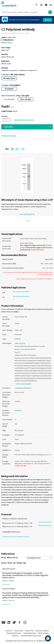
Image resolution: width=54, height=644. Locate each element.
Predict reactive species (23, 384)
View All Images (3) (27, 214)
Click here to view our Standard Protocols (16, 537)
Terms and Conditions (42, 631)
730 (16, 424)
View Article (6, 584)
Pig (25, 563)
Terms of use (29, 631)
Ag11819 (22, 343)
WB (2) (9, 558)
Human (4, 563)
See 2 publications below (21, 292)
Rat (14, 563)
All (12, 149)
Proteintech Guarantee (9, 136)
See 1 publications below (21, 296)
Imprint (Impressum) (30, 633)
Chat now (48, 20)
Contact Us (9, 631)
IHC (23, 149)
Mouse (10, 563)
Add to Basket (9, 127)
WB (17, 149)
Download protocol (45, 522)
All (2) (4, 558)
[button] (48, 638)
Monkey (20, 563)
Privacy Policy (19, 631)
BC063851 (33, 355)
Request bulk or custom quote (24, 120)
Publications (7, 40)
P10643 (17, 450)
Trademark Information (14, 633)
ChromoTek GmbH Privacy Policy (31, 636)
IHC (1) (15, 558)
